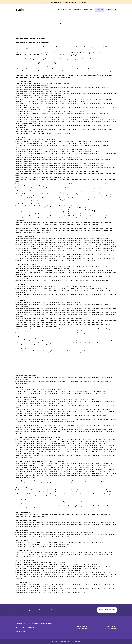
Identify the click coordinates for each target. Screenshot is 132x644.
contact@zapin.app (82, 628)
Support (85, 10)
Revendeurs (77, 10)
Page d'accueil (62, 10)
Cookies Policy (30, 627)
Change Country (21, 631)
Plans (70, 10)
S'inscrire (100, 10)
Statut (91, 10)
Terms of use (20, 627)
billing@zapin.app (111, 628)
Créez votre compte (107, 610)
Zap (20, 10)
